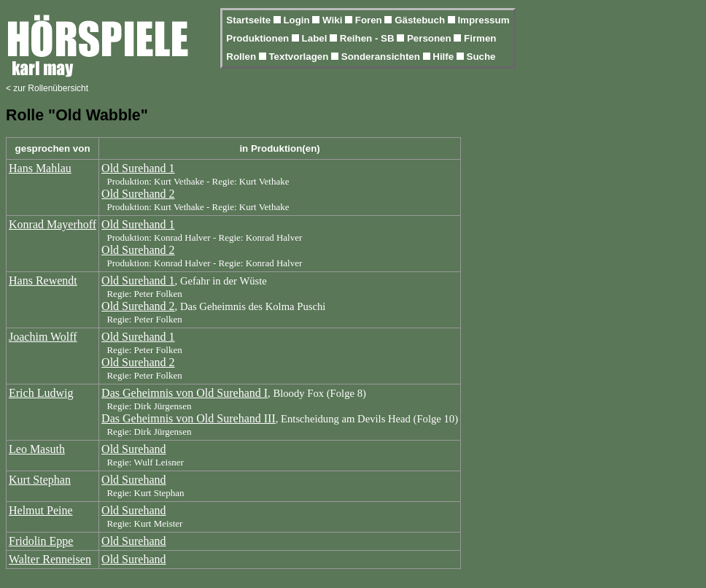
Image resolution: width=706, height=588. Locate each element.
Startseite (249, 20)
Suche (481, 57)
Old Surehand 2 (138, 194)
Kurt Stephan (40, 480)
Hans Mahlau (40, 168)
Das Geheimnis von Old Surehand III (189, 418)
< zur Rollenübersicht (47, 88)
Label (316, 38)
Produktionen (259, 38)
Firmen (480, 38)
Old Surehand (133, 449)
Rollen (242, 57)
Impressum (483, 20)
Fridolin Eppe (41, 541)
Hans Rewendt (43, 281)
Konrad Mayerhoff (53, 224)
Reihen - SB (369, 38)
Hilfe (445, 57)
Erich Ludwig (41, 393)
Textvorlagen (300, 57)
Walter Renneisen (50, 559)
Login (298, 20)
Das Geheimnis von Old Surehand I (185, 393)
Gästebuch (421, 20)
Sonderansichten (382, 57)
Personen (430, 38)
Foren (370, 20)
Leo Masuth (37, 449)
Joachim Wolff (43, 337)
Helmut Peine (41, 510)
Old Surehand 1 (138, 168)
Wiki (334, 20)
